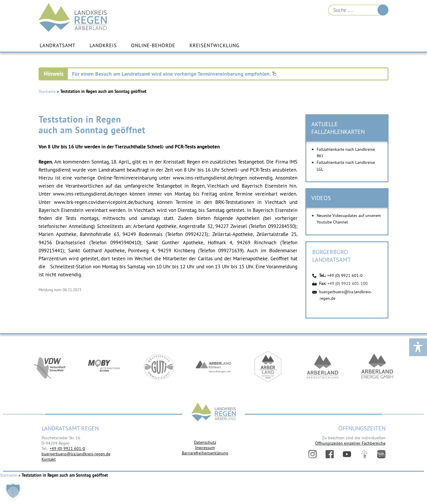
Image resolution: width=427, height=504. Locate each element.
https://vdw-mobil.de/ (50, 367)
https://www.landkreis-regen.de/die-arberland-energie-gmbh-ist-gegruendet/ (377, 367)
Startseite (47, 91)
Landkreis (103, 45)
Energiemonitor (381, 454)
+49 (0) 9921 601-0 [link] (67, 448)
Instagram (313, 454)
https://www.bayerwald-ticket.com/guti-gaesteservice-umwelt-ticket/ (159, 367)
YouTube (347, 454)
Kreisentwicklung (214, 45)
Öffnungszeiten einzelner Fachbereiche (350, 443)
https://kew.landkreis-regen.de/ (323, 367)
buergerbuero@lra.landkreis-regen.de (76, 454)
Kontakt (49, 459)
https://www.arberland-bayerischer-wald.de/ (268, 367)
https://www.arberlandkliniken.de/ (213, 367)
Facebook (330, 454)
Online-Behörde (153, 45)
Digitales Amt (364, 454)
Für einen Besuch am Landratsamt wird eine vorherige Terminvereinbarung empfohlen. (174, 74)
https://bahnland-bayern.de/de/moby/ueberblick (104, 367)
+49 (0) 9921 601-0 (345, 275)
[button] (13, 491)
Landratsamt (58, 45)
